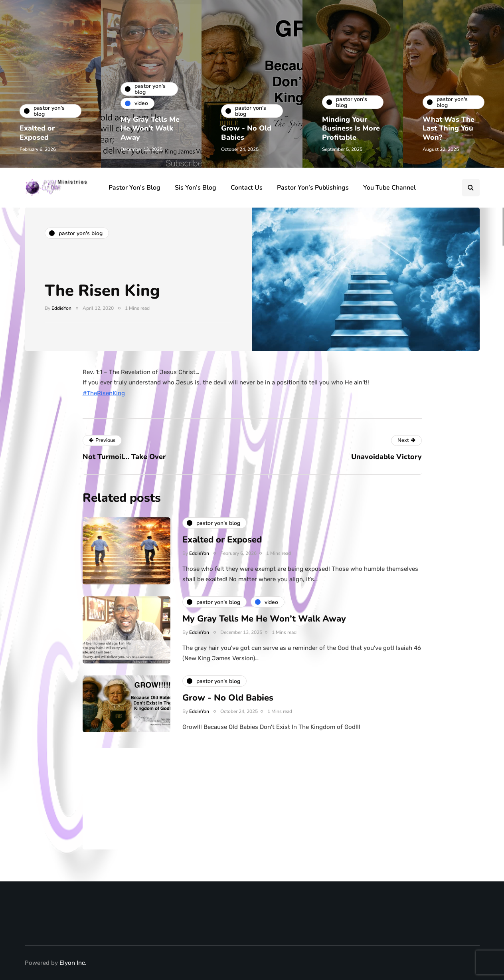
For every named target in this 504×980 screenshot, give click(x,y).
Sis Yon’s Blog (196, 188)
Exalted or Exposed (38, 133)
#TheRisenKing (104, 393)
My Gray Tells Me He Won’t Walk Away (150, 128)
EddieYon (61, 308)
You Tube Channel (389, 188)
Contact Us (247, 188)
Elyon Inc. (73, 963)
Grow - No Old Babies (247, 133)
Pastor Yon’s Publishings (313, 188)
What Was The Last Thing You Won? (449, 128)
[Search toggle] (471, 188)
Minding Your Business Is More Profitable (351, 128)
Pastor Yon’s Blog (134, 188)
